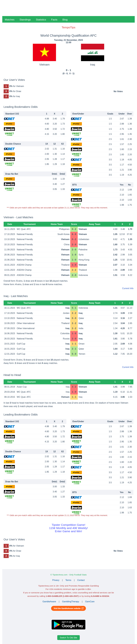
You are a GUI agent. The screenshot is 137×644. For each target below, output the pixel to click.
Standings (25, 20)
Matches (10, 20)
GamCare (90, 602)
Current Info (128, 288)
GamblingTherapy (71, 602)
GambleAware (49, 602)
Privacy (56, 580)
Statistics (41, 20)
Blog (65, 20)
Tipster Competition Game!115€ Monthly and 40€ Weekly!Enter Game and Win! (68, 528)
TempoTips (68, 27)
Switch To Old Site (68, 638)
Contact (81, 580)
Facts (54, 20)
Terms (68, 580)
